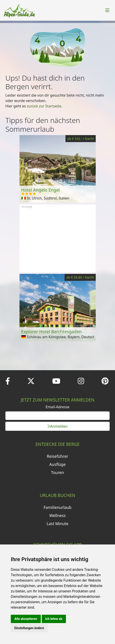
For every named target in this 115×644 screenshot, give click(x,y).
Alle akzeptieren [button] (26, 619)
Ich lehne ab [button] (54, 619)
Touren (58, 472)
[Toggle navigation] (107, 10)
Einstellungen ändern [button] (29, 628)
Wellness (57, 515)
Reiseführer (58, 456)
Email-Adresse (58, 407)
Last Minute (57, 524)
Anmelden (57, 426)
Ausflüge (57, 464)
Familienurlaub (57, 507)
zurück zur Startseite (44, 106)
